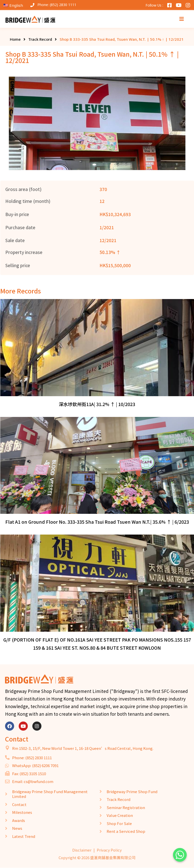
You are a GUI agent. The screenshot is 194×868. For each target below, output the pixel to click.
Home (15, 39)
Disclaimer (82, 850)
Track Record (40, 39)
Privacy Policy (109, 850)
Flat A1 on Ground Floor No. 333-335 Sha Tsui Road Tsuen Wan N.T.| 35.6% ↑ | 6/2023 (97, 522)
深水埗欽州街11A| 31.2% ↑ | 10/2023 (97, 404)
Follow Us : (154, 5)
